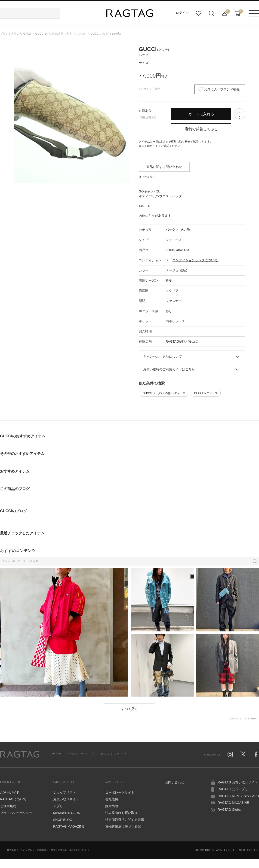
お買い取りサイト (66, 799)
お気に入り (199, 13)
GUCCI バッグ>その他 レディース (164, 393)
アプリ (58, 806)
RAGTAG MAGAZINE (69, 826)
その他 (185, 230)
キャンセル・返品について (163, 356)
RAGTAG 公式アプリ (233, 789)
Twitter (243, 754)
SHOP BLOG (63, 820)
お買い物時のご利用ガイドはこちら (169, 369)
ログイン (182, 13)
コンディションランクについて (195, 260)
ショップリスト (65, 792)
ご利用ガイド (10, 792)
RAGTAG (20, 754)
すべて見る (129, 709)
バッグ (170, 230)
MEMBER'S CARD (67, 813)
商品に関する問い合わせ (164, 167)
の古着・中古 (54, 34)
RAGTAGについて (13, 799)
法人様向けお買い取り (121, 813)
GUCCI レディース (206, 393)
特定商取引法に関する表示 (125, 820)
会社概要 (112, 799)
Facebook (256, 754)
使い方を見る (147, 177)
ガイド (154, 146)
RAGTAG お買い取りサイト (238, 782)
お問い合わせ (175, 782)
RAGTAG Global (229, 810)
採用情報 (112, 806)
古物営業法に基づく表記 (123, 826)
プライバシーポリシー (16, 813)
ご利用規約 (8, 806)
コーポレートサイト (120, 792)
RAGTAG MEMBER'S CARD (238, 796)
